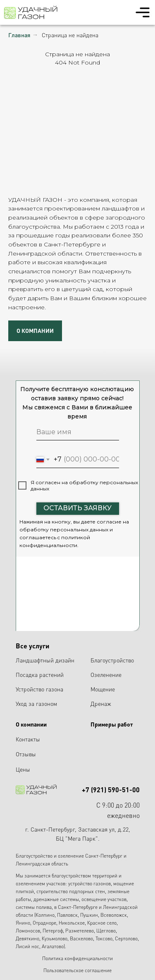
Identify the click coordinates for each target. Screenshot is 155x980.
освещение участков (104, 899)
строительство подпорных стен (71, 891)
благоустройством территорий (85, 876)
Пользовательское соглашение (77, 970)
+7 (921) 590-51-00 (111, 790)
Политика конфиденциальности (77, 958)
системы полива (34, 907)
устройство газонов (89, 883)
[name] (78, 432)
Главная (19, 35)
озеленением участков (41, 883)
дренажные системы (56, 899)
